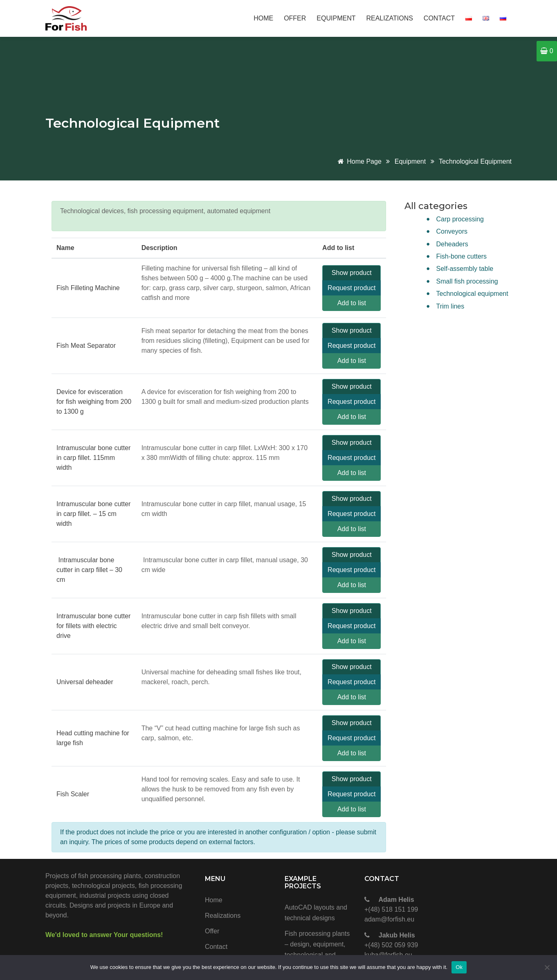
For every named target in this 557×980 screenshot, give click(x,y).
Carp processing (460, 219)
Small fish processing (467, 281)
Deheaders (452, 244)
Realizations (389, 18)
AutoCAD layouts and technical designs (316, 913)
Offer (295, 18)
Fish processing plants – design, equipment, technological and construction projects (317, 950)
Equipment (336, 18)
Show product (352, 273)
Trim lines (450, 306)
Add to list (352, 303)
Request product (351, 288)
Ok (459, 967)
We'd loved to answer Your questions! (104, 935)
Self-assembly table (465, 269)
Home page (359, 161)
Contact (439, 18)
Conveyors (452, 231)
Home (263, 18)
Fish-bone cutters (462, 256)
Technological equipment (475, 161)
